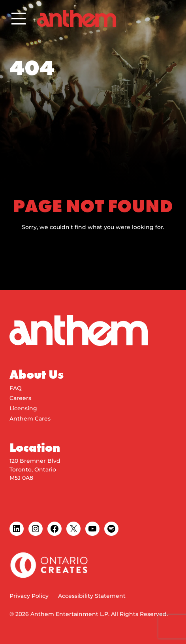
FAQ (16, 388)
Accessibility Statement (92, 596)
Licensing (23, 408)
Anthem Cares (30, 419)
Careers (20, 398)
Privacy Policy (29, 596)
